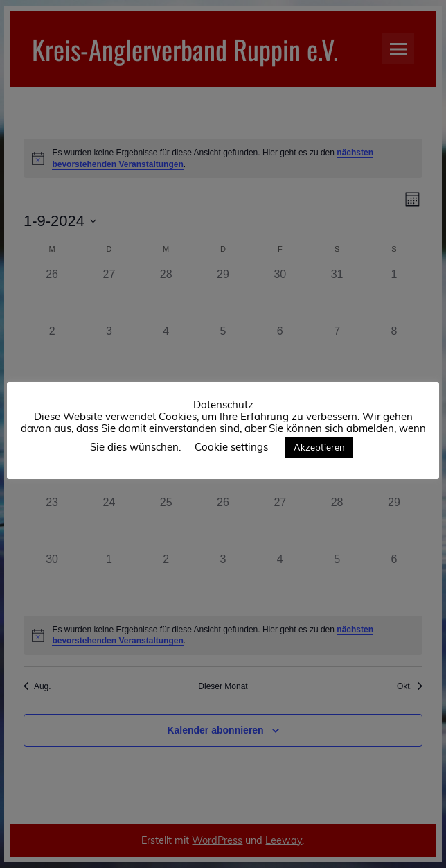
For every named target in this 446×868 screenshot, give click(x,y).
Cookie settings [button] (231, 447)
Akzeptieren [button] (319, 447)
